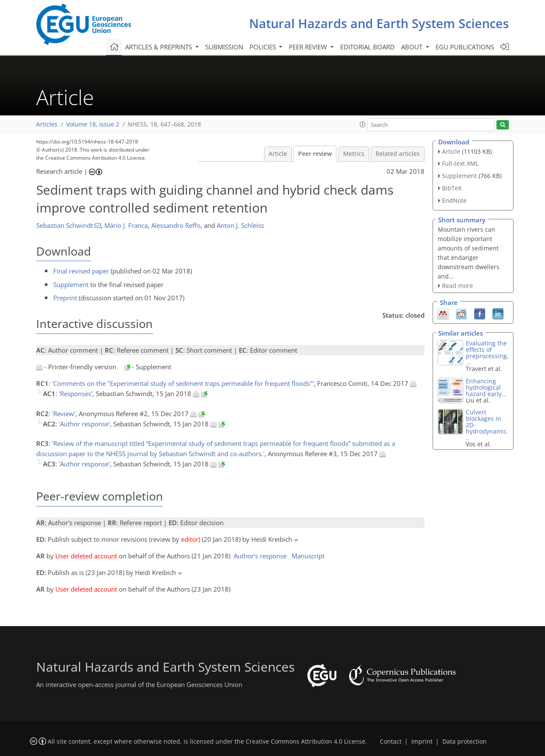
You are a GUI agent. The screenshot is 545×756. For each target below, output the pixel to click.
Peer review (315, 154)
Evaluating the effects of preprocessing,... (487, 353)
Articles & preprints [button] (159, 47)
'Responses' (76, 394)
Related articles (398, 154)
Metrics (354, 154)
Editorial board (367, 47)
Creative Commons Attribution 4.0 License (305, 742)
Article (278, 154)
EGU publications (465, 47)
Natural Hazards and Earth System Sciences (379, 23)
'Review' (64, 414)
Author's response (260, 556)
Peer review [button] (309, 47)
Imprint (422, 742)
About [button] (413, 47)
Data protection (465, 742)
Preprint (65, 298)
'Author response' (84, 424)
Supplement (71, 285)
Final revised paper (81, 271)
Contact (391, 742)
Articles (47, 124)
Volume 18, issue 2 (93, 124)
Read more (458, 286)
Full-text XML (460, 163)
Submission (224, 47)
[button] (363, 124)
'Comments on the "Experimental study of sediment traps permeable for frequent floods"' (183, 383)
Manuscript (308, 556)
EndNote (454, 200)
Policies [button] (264, 47)
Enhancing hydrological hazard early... (486, 387)
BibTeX (452, 188)
